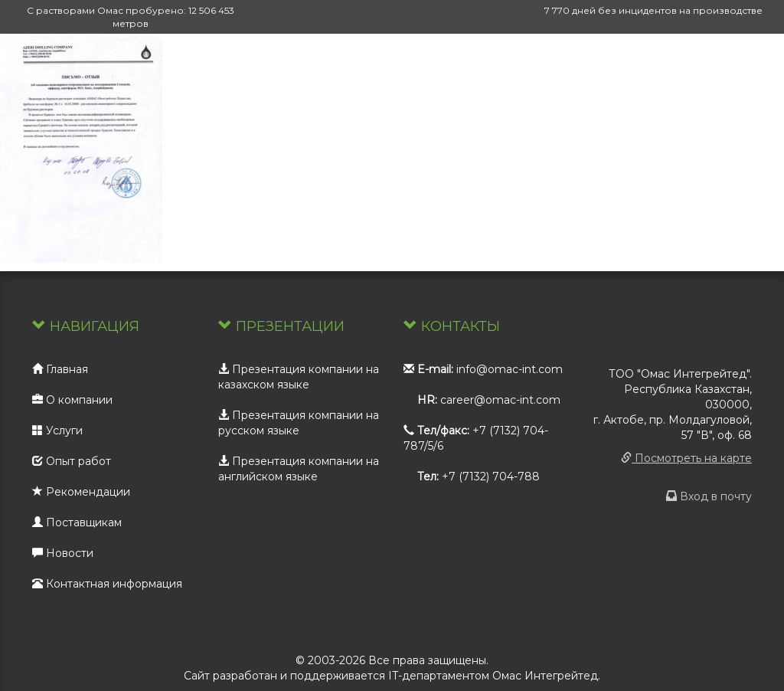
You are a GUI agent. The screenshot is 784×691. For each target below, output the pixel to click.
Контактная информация (107, 584)
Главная (60, 369)
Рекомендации (81, 492)
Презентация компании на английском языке (299, 469)
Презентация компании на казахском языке (299, 377)
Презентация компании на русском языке (299, 423)
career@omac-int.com (500, 400)
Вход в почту (709, 496)
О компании (72, 400)
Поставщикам (77, 522)
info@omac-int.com (510, 369)
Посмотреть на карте (686, 458)
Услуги (57, 431)
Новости (63, 553)
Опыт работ (72, 461)
